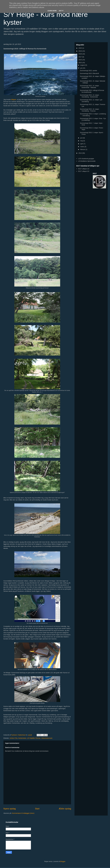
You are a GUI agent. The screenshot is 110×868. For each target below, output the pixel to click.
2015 (80, 63)
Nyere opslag (10, 809)
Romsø (38, 738)
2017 (80, 57)
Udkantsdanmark (47, 738)
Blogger (63, 861)
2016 (80, 60)
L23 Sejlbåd (31, 738)
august (83, 65)
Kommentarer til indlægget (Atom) (23, 813)
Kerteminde (22, 738)
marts (82, 147)
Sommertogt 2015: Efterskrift (89, 73)
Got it (61, 11)
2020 (80, 48)
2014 (80, 153)
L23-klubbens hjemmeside (87, 161)
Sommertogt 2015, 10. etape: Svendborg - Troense (89, 110)
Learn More (52, 11)
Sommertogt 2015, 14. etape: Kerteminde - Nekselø (89, 87)
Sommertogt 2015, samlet (88, 71)
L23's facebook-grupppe (86, 159)
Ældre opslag (65, 809)
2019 (80, 51)
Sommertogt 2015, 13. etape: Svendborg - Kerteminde (89, 96)
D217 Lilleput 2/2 (84, 171)
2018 (80, 54)
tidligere (14, 99)
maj (82, 141)
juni (82, 138)
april (82, 144)
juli (81, 68)
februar (83, 149)
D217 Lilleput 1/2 (84, 169)
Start (37, 809)
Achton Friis (14, 738)
